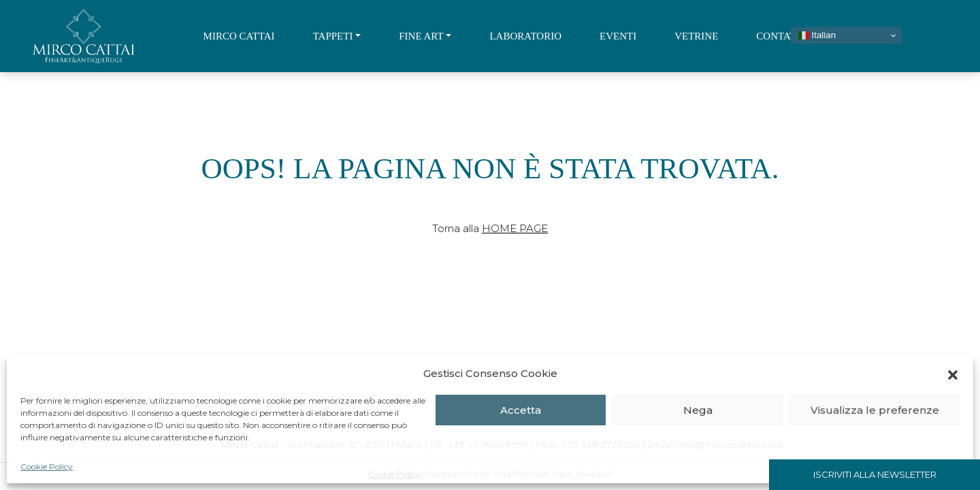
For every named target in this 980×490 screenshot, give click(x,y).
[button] (953, 374)
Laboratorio (525, 36)
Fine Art (421, 36)
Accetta (521, 410)
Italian (817, 35)
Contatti (781, 36)
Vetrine (696, 36)
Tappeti (333, 36)
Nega (698, 410)
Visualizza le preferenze (875, 410)
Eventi (618, 36)
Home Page (515, 228)
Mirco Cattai (239, 36)
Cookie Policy (47, 467)
